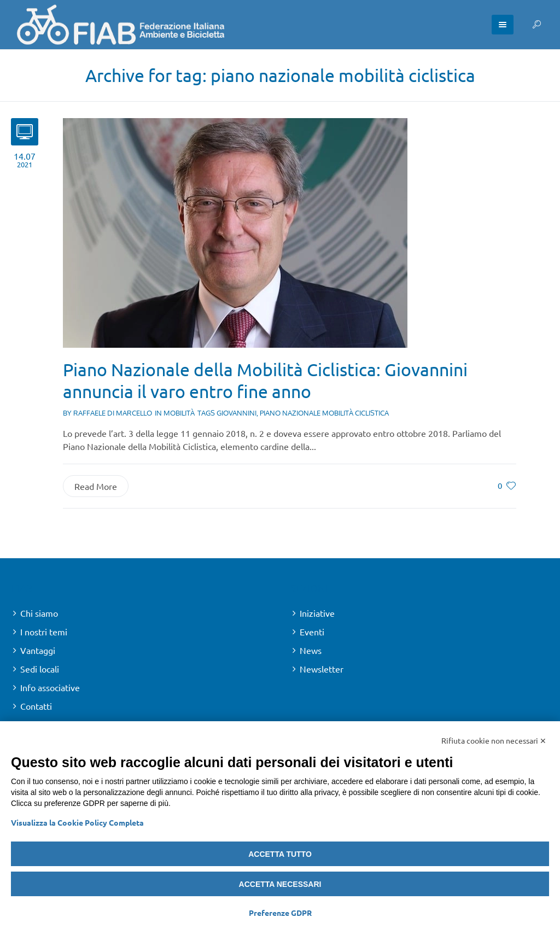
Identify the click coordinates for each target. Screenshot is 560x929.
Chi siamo (39, 613)
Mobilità (179, 413)
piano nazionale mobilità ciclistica (324, 413)
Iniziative (317, 613)
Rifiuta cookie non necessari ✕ (494, 740)
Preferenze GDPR (280, 913)
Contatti (36, 706)
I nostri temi (44, 632)
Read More (96, 486)
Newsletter (322, 669)
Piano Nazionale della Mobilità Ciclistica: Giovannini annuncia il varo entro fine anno (265, 380)
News (311, 650)
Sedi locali (40, 669)
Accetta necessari (280, 884)
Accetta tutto (280, 854)
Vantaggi (38, 650)
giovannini (237, 413)
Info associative (50, 687)
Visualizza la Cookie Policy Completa (77, 822)
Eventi (312, 632)
